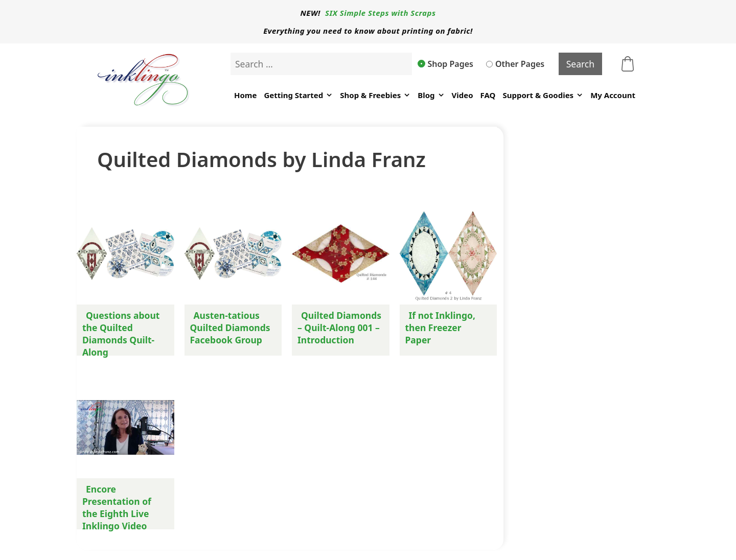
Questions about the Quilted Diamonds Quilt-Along (121, 334)
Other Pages (515, 64)
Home (245, 95)
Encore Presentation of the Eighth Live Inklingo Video (117, 507)
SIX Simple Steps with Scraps (380, 13)
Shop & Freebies (375, 95)
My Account (613, 95)
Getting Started (298, 95)
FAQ (488, 95)
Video (463, 95)
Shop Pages (446, 64)
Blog (431, 95)
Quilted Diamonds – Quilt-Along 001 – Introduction (339, 328)
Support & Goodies (543, 95)
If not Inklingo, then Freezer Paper (440, 328)
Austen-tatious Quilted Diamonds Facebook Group (230, 328)
